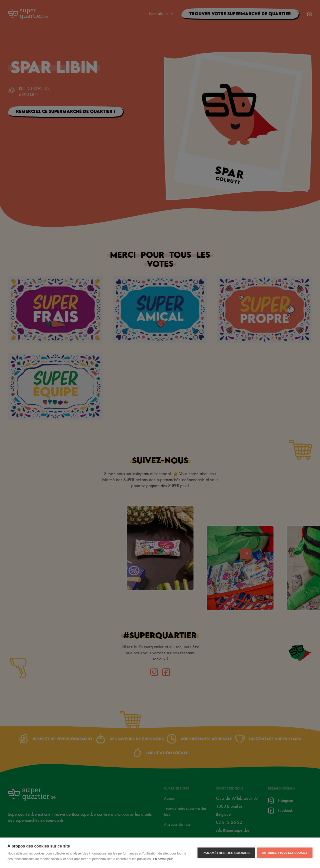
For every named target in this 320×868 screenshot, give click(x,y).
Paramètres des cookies (226, 853)
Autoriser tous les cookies (285, 853)
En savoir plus (163, 859)
